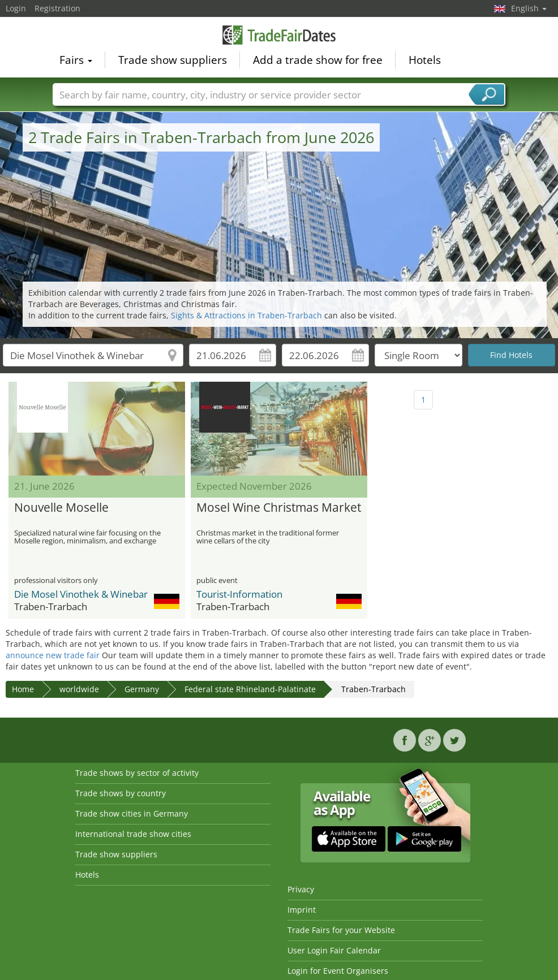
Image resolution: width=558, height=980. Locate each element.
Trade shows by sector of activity (137, 773)
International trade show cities (133, 834)
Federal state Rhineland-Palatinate (250, 689)
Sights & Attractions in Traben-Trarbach (246, 315)
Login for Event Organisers (338, 971)
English (529, 8)
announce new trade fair (53, 655)
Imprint (302, 910)
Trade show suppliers (173, 60)
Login (16, 8)
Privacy (301, 889)
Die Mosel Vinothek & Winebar (81, 594)
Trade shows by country (121, 793)
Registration (57, 8)
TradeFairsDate (279, 35)
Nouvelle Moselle (61, 508)
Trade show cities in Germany (132, 813)
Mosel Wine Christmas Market (279, 508)
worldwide (79, 689)
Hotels (425, 60)
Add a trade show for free (318, 60)
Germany (142, 689)
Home (23, 689)
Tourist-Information (239, 594)
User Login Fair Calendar (334, 950)
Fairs (76, 60)
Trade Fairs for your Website (341, 930)
